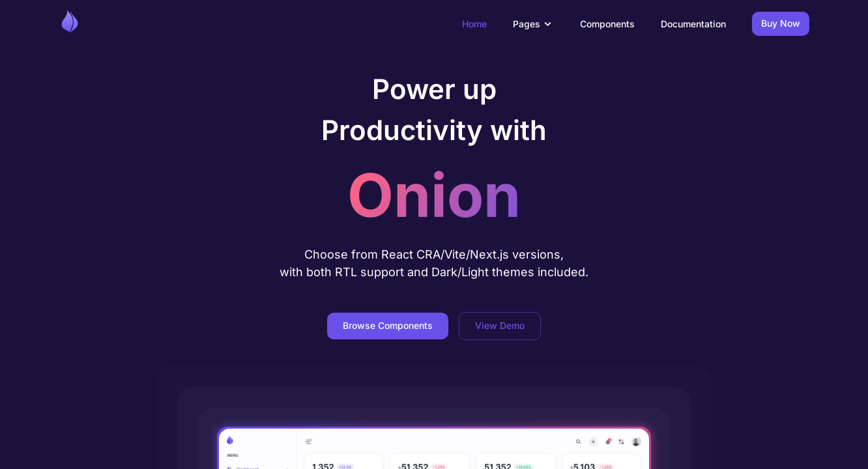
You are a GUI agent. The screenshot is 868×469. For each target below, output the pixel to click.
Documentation (693, 24)
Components (607, 24)
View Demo (500, 326)
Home (474, 24)
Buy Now (781, 24)
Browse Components (388, 326)
